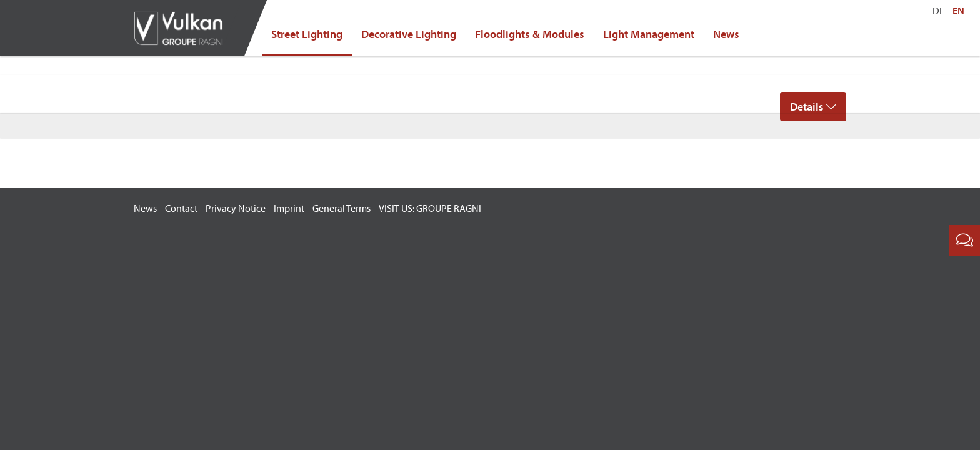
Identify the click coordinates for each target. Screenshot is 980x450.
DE (938, 11)
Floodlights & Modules (530, 34)
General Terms (342, 208)
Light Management (649, 34)
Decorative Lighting (409, 34)
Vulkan (184, 28)
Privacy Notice (236, 208)
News (726, 34)
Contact (181, 208)
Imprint (289, 208)
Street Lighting (307, 34)
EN (958, 11)
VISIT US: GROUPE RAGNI (430, 208)
